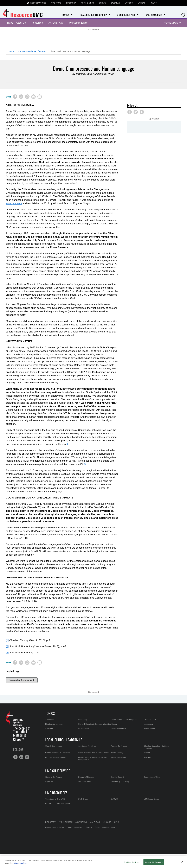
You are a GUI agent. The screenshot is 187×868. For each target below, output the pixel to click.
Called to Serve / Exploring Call (124, 720)
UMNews (142, 3)
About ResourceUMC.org (55, 827)
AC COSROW (56, 23)
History (114, 724)
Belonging (82, 720)
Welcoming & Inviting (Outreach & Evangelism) (92, 758)
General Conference (54, 777)
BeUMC (114, 799)
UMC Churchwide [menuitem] (126, 15)
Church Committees (54, 746)
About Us (21, 23)
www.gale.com (14, 203)
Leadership (149, 724)
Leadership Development (22, 680)
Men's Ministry (117, 753)
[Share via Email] (40, 97)
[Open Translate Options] (172, 23)
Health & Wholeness (54, 724)
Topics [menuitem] (66, 15)
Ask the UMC (81, 822)
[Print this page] (33, 97)
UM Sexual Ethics (78, 23)
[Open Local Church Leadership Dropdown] (109, 15)
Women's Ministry (118, 757)
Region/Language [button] (38, 3)
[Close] (182, 862)
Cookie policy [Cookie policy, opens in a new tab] (21, 863)
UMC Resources (56, 793)
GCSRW (9, 23)
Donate (102, 3)
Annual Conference (119, 746)
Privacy (89, 827)
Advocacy (49, 720)
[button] (184, 15)
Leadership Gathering (120, 781)
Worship (147, 757)
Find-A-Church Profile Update (58, 803)
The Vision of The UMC (55, 799)
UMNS (117, 822)
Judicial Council (118, 777)
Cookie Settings (109, 827)
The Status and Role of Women (32, 51)
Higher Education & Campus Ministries (94, 724)
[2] (68, 444)
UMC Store (56, 3)
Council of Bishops (86, 777)
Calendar (115, 3)
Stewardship (83, 729)
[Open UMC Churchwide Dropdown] (138, 15)
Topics (50, 713)
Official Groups (84, 781)
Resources (37, 23)
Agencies (49, 781)
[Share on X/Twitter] (21, 97)
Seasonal (49, 729)
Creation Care (150, 720)
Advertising (79, 827)
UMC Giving (83, 799)
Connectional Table (152, 777)
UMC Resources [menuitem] (154, 15)
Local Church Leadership (64, 740)
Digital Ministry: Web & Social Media (93, 753)
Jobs (70, 827)
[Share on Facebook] (15, 97)
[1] (7, 640)
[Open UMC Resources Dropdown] (165, 15)
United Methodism (119, 729)
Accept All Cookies (154, 862)
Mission (147, 753)
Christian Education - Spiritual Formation (156, 747)
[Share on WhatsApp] (27, 97)
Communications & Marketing (58, 753)
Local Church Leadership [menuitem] (93, 15)
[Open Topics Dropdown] (72, 15)
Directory (71, 3)
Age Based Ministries (87, 746)
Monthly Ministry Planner (56, 757)
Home (11, 51)
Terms (97, 827)
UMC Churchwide (58, 771)
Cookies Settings (131, 862)
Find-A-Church (87, 3)
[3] (85, 464)
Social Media (149, 729)
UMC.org (129, 3)
